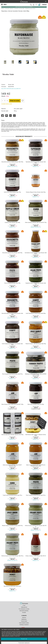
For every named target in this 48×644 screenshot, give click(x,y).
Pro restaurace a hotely (24, 609)
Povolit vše (24, 639)
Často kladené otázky (24, 623)
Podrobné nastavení (24, 643)
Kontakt (24, 612)
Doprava (24, 618)
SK (46, 1)
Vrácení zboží (24, 621)
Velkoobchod (24, 607)
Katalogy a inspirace (24, 625)
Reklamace (24, 619)
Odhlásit (44, 5)
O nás (24, 605)
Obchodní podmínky (24, 611)
